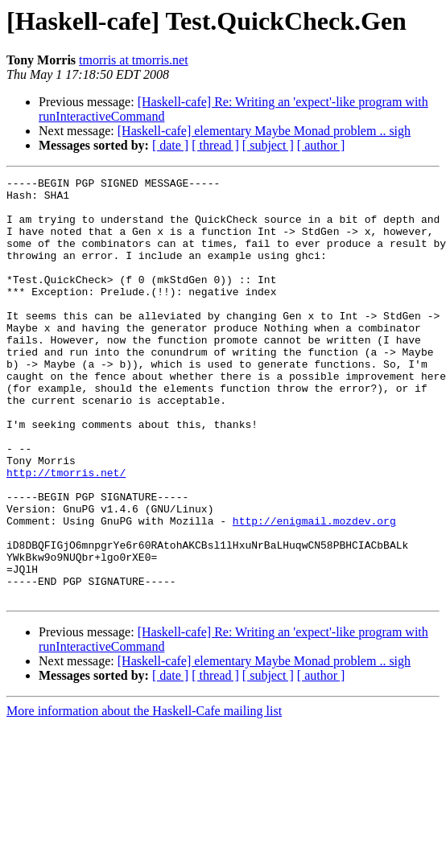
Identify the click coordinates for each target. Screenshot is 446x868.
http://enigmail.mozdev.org (314, 590)
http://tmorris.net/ (66, 533)
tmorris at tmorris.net (134, 60)
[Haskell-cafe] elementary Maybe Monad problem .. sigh (264, 131)
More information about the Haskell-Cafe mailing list (144, 795)
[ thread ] (215, 145)
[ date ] (170, 145)
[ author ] (321, 145)
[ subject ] (268, 145)
